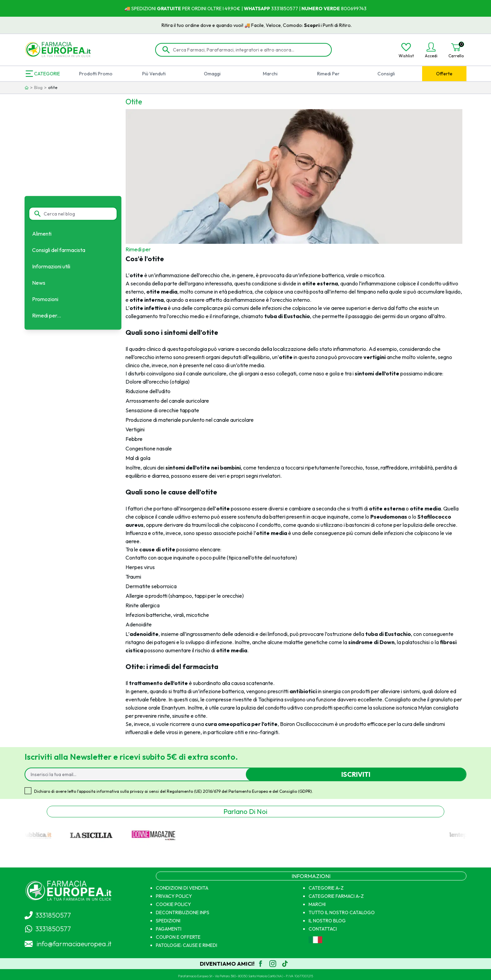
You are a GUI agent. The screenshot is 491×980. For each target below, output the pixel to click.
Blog (38, 87)
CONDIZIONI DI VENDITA (182, 888)
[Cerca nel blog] (77, 214)
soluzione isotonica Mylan (403, 708)
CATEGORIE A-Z (326, 888)
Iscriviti (356, 774)
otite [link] (53, 87)
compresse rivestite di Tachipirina (244, 699)
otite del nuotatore (273, 558)
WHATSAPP (257, 9)
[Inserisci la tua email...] (138, 774)
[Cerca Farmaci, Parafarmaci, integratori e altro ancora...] (248, 50)
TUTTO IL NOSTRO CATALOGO (342, 912)
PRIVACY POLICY (174, 896)
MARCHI (317, 904)
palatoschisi (416, 642)
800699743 (353, 9)
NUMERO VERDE (321, 9)
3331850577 (284, 9)
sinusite (181, 716)
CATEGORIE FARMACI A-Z (336, 896)
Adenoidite (139, 624)
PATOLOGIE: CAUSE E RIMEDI (187, 945)
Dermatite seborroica (151, 586)
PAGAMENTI (169, 929)
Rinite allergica (143, 605)
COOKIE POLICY (173, 904)
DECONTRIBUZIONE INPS (183, 912)
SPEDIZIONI (168, 921)
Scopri (323, 25)
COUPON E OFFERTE (178, 937)
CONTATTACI (323, 929)
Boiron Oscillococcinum (307, 724)
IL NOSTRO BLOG (327, 921)
